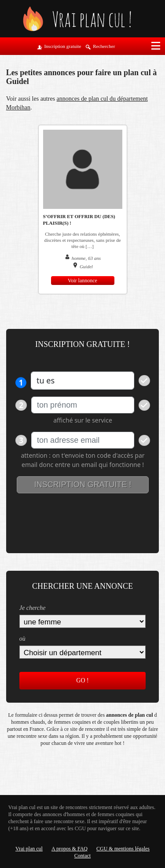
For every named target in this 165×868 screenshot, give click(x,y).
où (22, 639)
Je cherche (33, 608)
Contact (82, 856)
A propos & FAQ (70, 849)
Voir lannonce (82, 281)
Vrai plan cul (29, 849)
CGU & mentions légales (123, 849)
